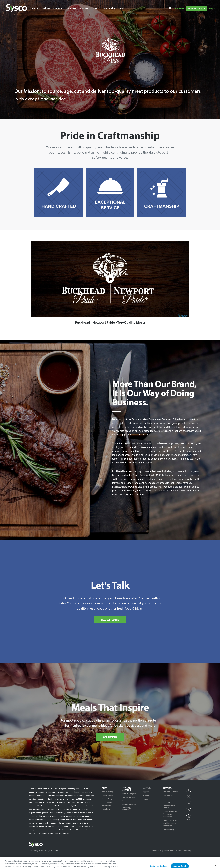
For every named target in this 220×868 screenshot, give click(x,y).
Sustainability (107, 799)
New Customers (110, 620)
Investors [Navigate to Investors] (84, 8)
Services (125, 801)
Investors (146, 796)
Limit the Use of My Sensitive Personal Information (170, 823)
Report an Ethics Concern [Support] (169, 807)
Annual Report (107, 795)
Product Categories (129, 794)
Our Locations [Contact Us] (168, 796)
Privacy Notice (169, 851)
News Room (106, 806)
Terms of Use (156, 851)
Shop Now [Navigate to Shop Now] (180, 8)
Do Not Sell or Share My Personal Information (170, 814)
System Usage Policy (184, 851)
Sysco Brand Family (129, 797)
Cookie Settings (169, 830)
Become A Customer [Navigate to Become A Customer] (197, 8)
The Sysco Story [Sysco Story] (108, 792)
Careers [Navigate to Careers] (95, 8)
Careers (145, 800)
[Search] (171, 9)
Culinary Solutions (129, 804)
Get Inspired (110, 737)
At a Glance (106, 809)
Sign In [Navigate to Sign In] (212, 8)
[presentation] (189, 790)
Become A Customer (170, 792)
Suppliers (146, 792)
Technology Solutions (127, 809)
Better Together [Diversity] (108, 802)
